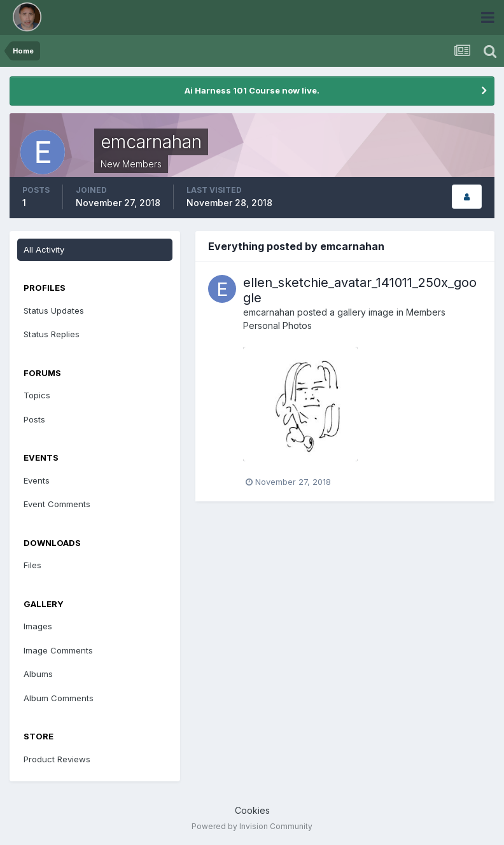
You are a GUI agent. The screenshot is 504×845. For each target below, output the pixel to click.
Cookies (252, 810)
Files (32, 565)
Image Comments (58, 650)
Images (38, 626)
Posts (34, 419)
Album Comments (59, 698)
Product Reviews (57, 759)
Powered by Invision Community (252, 826)
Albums (38, 674)
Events (37, 480)
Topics (37, 395)
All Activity (44, 249)
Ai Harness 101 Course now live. (252, 90)
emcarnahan (269, 312)
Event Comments (57, 504)
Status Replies (52, 334)
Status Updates (54, 311)
